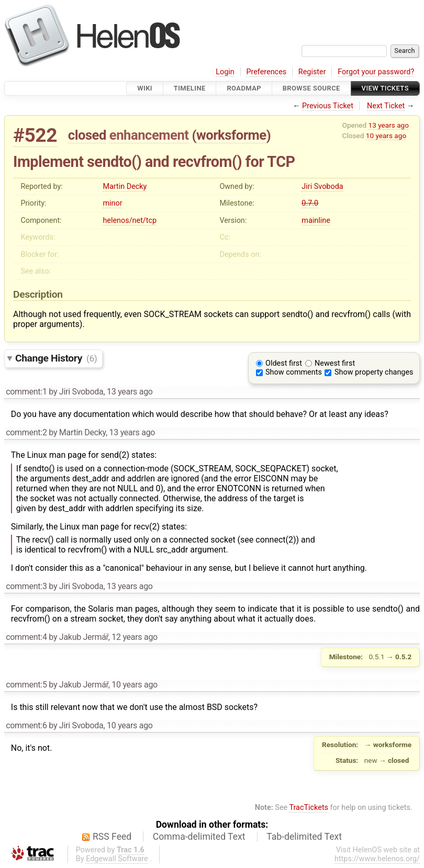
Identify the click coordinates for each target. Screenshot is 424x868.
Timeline (190, 88)
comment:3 (26, 586)
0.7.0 (310, 203)
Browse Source (311, 88)
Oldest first (284, 363)
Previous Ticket (328, 106)
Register (312, 72)
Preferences (266, 72)
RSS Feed (112, 837)
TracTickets (309, 808)
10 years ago (386, 136)
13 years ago (389, 125)
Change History (56, 358)
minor (112, 203)
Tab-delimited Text (304, 837)
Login (225, 72)
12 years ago (135, 637)
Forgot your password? (376, 72)
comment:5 (26, 685)
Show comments (294, 372)
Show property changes (374, 372)
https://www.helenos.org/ (377, 859)
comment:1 (26, 392)
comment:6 (26, 725)
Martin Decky (125, 187)
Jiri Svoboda (322, 187)
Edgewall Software (117, 859)
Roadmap (244, 88)
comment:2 (26, 432)
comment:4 (26, 637)
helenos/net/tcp (130, 221)
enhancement (149, 135)
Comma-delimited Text (199, 837)
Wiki (145, 88)
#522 (35, 135)
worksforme (231, 135)
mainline (316, 221)
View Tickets (385, 88)
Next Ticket (386, 106)
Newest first (335, 363)
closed (87, 135)
